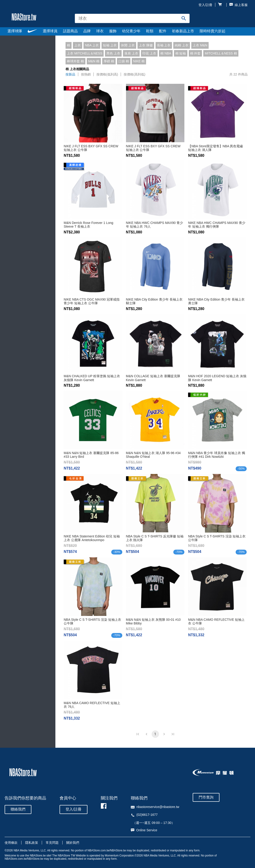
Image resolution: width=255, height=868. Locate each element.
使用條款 (11, 843)
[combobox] (132, 18)
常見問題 (52, 843)
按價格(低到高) (107, 74)
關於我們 (73, 843)
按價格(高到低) (134, 74)
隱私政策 (32, 843)
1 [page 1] (155, 734)
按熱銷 (86, 74)
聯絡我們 (18, 809)
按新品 (70, 74)
